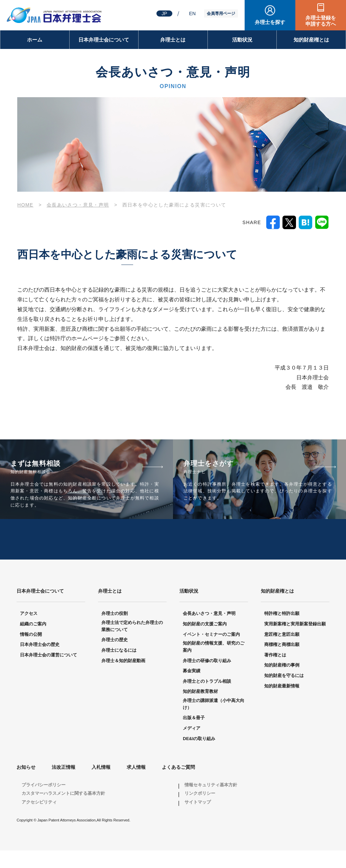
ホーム (35, 40)
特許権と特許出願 (282, 631)
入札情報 (101, 785)
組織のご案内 (33, 641)
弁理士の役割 (115, 631)
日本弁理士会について (104, 40)
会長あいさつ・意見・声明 (209, 631)
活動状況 (242, 40)
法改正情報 (64, 785)
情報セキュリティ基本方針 (211, 802)
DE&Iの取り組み (199, 756)
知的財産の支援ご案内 (205, 641)
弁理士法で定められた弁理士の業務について (132, 644)
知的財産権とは (311, 40)
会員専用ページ (221, 13)
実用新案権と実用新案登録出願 (295, 641)
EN (192, 13)
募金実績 (192, 688)
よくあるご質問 (178, 785)
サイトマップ (198, 819)
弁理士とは (173, 40)
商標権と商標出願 (282, 662)
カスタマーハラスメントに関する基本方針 (63, 811)
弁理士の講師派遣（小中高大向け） (214, 721)
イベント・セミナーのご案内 (211, 652)
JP (164, 13)
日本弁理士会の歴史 (40, 662)
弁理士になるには (119, 667)
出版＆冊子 (194, 735)
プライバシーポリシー (44, 802)
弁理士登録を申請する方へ (321, 21)
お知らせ (26, 785)
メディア (192, 745)
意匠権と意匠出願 (282, 652)
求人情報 (136, 785)
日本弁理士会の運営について (48, 672)
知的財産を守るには (284, 693)
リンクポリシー (200, 811)
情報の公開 (31, 652)
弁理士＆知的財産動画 (123, 678)
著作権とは (275, 672)
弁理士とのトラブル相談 (207, 698)
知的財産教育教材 (200, 709)
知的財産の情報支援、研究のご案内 (214, 664)
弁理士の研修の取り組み (207, 678)
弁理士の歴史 (115, 657)
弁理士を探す (270, 22)
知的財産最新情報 (282, 703)
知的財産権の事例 (282, 683)
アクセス (29, 631)
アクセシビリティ (39, 819)
